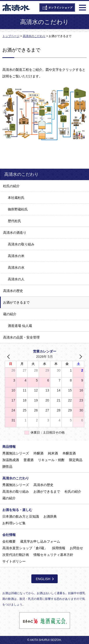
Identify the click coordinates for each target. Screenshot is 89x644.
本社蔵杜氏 (16, 198)
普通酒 (28, 460)
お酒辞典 (50, 516)
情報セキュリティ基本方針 (53, 555)
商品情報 (9, 447)
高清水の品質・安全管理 (21, 337)
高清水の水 (16, 267)
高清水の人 (16, 279)
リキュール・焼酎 (51, 460)
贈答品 (7, 467)
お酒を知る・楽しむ (17, 510)
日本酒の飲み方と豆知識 (21, 516)
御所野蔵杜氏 (18, 209)
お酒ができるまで (16, 302)
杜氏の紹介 (11, 186)
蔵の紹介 (10, 314)
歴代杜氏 (14, 221)
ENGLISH (43, 579)
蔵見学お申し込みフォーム (40, 541)
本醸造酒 (69, 453)
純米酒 (53, 453)
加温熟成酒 (11, 460)
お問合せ (76, 548)
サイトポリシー (14, 561)
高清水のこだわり (16, 478)
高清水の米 (16, 256)
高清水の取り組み (21, 244)
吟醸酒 (38, 453)
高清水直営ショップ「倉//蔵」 (25, 548)
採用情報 (59, 548)
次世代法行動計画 (16, 555)
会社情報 (9, 535)
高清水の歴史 (13, 291)
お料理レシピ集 (14, 523)
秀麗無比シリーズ (16, 453)
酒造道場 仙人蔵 (20, 326)
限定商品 (76, 460)
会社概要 (9, 541)
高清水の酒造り (15, 233)
